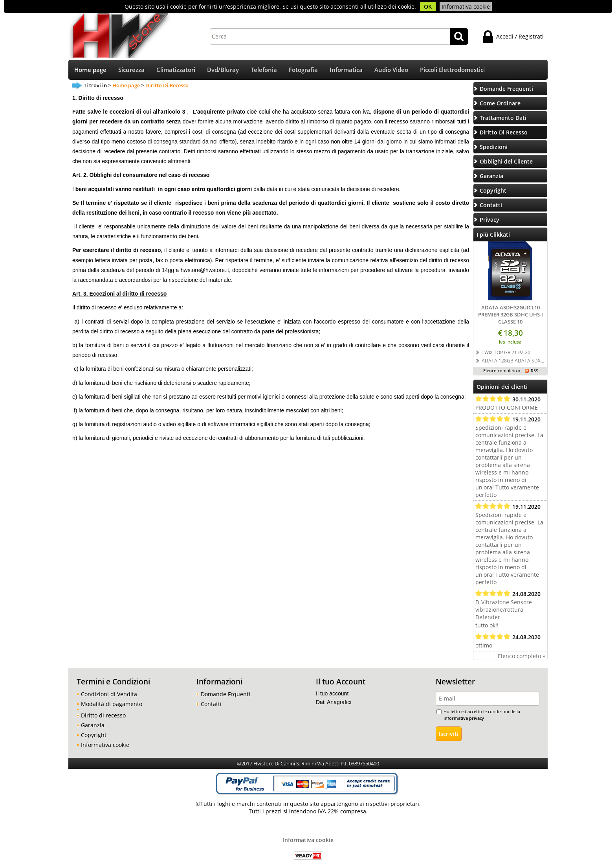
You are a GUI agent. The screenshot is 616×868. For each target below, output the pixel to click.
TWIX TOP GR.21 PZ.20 (506, 353)
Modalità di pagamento (112, 705)
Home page (90, 70)
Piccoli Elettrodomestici (452, 70)
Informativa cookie (466, 6)
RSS (534, 371)
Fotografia (303, 70)
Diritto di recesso (103, 716)
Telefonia (264, 70)
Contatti (211, 705)
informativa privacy (464, 719)
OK (428, 6)
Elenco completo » (502, 371)
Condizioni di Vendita (109, 695)
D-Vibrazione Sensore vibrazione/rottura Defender (504, 610)
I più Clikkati (493, 235)
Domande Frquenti (225, 695)
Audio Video (391, 70)
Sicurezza (131, 70)
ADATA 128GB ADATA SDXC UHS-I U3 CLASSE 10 (536, 361)
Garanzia (93, 726)
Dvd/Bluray (223, 70)
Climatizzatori (176, 70)
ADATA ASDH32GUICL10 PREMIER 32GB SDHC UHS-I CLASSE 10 (511, 315)
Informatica (346, 70)
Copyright (94, 736)
